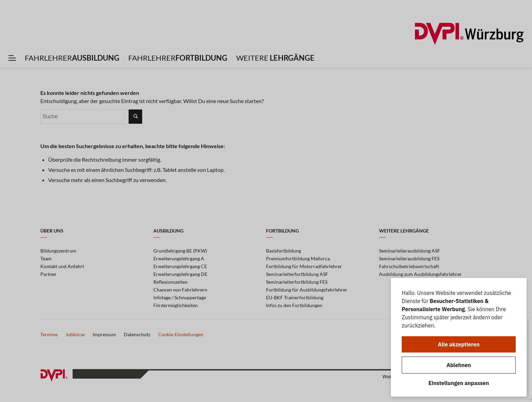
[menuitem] (12, 58)
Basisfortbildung (283, 251)
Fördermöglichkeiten (176, 305)
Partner (49, 274)
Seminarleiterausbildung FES (409, 258)
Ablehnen (459, 365)
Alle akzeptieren (459, 344)
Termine (49, 334)
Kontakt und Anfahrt (62, 266)
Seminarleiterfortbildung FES (297, 282)
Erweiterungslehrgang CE (180, 266)
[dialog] (459, 337)
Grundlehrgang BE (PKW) (180, 251)
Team (46, 258)
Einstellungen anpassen (459, 383)
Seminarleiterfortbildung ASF (297, 274)
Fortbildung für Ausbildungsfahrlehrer (307, 290)
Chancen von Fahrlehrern (180, 290)
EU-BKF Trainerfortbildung (295, 297)
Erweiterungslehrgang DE (180, 274)
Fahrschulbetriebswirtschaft (409, 266)
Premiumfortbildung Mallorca (298, 258)
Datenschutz (137, 334)
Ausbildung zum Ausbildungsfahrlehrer (420, 274)
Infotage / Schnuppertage (180, 297)
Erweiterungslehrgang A (179, 258)
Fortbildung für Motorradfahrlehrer (304, 266)
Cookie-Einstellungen (181, 334)
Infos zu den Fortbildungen (294, 305)
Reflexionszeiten (170, 282)
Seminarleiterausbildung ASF (410, 251)
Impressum (104, 334)
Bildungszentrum (58, 251)
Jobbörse (75, 334)
